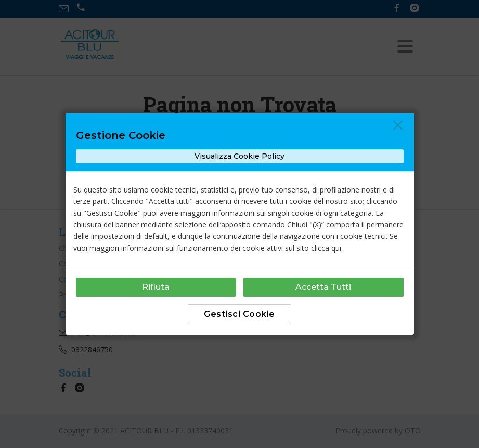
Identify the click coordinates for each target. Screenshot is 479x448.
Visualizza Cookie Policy (239, 156)
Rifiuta (156, 287)
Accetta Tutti (323, 287)
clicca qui (326, 248)
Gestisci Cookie (239, 314)
